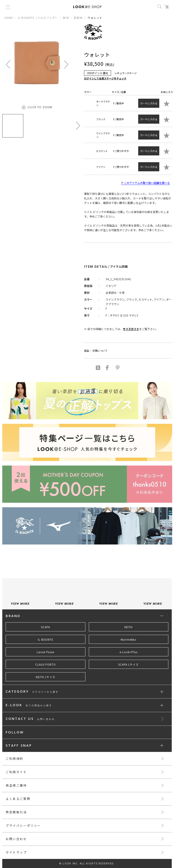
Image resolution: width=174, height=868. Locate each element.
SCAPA (46, 627)
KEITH (128, 627)
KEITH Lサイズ (46, 677)
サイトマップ (16, 852)
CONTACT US (30, 719)
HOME (9, 18)
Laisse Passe (45, 652)
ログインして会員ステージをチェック (105, 78)
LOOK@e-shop (87, 7)
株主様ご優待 (16, 785)
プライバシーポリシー (23, 825)
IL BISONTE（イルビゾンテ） (38, 18)
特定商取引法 (16, 812)
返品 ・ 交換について (96, 351)
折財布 (78, 18)
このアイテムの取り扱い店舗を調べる (145, 183)
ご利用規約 (14, 759)
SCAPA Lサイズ (128, 664)
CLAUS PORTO (46, 664)
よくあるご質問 (18, 799)
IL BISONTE (46, 640)
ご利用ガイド (16, 772)
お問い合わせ (16, 839)
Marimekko (129, 640)
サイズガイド (131, 329)
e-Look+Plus (129, 652)
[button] (66, 64)
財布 (66, 18)
